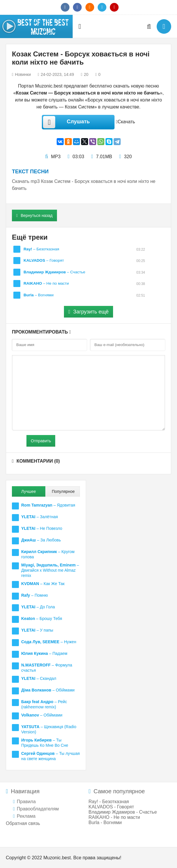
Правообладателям (38, 809)
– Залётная (40, 517)
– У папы (37, 630)
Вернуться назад (34, 215)
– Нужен (49, 642)
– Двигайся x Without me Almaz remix (50, 570)
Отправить (41, 441)
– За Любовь (41, 540)
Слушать (66, 122)
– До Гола (38, 607)
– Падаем (44, 653)
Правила (26, 802)
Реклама (26, 816)
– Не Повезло (42, 528)
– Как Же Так (43, 584)
